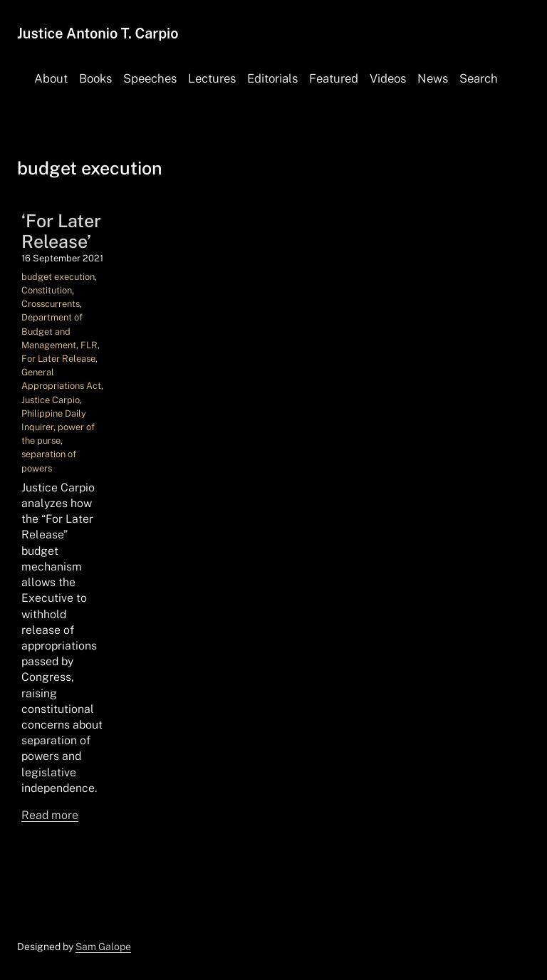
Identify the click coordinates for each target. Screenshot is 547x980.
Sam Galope (103, 947)
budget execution (58, 277)
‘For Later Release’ (61, 231)
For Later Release (58, 359)
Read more (50, 815)
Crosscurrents (51, 304)
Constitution (47, 290)
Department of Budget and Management (52, 331)
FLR (89, 345)
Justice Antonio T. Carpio (98, 33)
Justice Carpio (51, 400)
